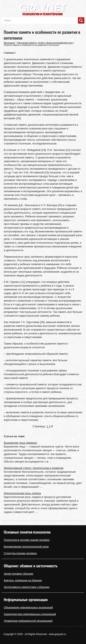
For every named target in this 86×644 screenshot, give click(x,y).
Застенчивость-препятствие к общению (27, 587)
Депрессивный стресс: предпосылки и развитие (34, 468)
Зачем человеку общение (18, 574)
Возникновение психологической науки (26, 547)
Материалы (9, 43)
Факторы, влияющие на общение (23, 580)
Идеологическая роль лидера (22, 493)
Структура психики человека (20, 553)
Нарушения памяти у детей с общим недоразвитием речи (45, 43)
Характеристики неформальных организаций (30, 614)
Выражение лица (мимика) (20, 443)
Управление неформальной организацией (28, 621)
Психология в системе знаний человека (27, 540)
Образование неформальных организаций (28, 608)
